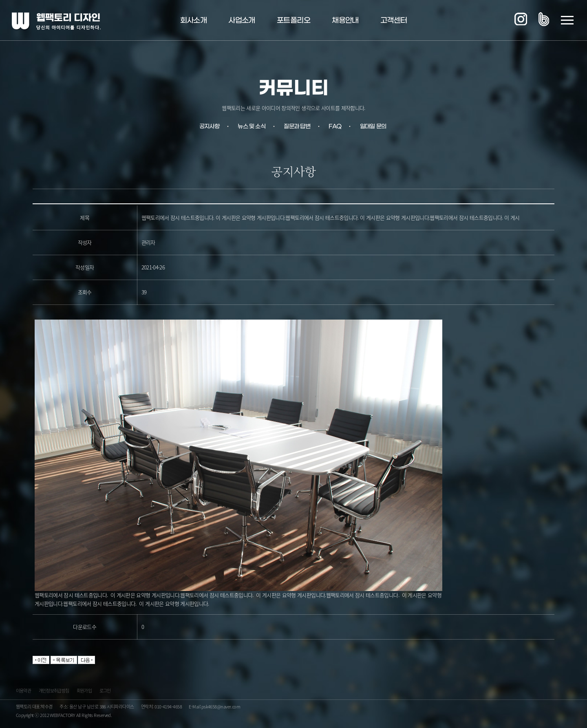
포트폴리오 (293, 21)
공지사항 (209, 127)
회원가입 (84, 692)
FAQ (335, 127)
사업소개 (242, 21)
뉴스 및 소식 (251, 127)
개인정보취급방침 (54, 692)
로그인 (105, 692)
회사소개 (193, 21)
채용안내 (345, 21)
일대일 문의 (373, 127)
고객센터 (394, 21)
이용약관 (23, 692)
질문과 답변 (297, 127)
